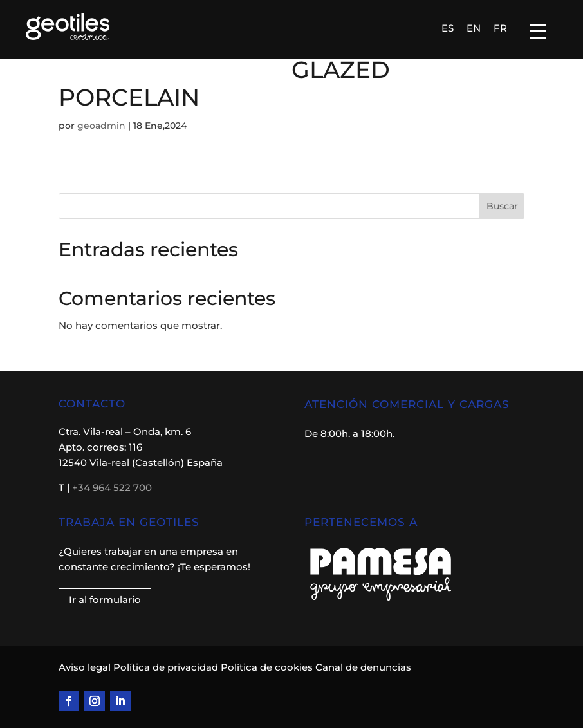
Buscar (502, 206)
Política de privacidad (166, 667)
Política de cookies (267, 667)
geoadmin (101, 126)
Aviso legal (86, 667)
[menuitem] (448, 28)
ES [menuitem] (448, 28)
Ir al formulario (105, 600)
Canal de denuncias (363, 667)
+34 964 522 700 (112, 488)
